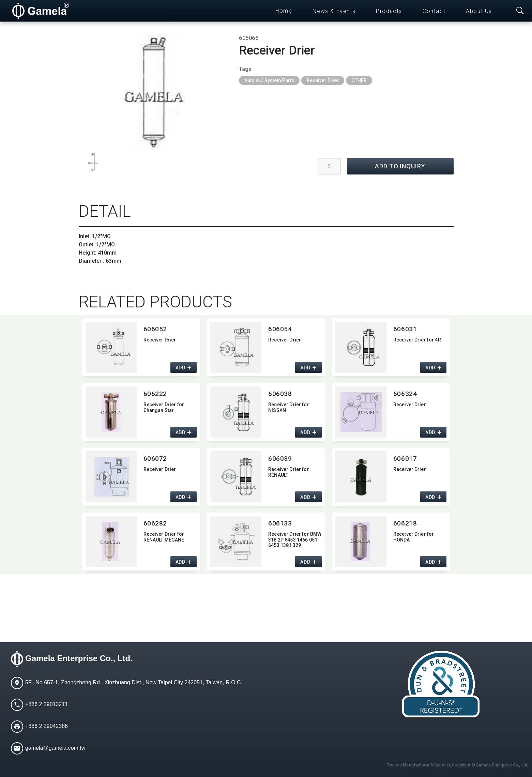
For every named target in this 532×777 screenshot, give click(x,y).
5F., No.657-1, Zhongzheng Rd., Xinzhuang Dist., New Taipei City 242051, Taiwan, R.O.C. (134, 682)
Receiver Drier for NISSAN (289, 407)
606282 (155, 523)
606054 (280, 329)
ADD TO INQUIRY (400, 166)
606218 (405, 523)
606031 (405, 329)
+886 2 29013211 (47, 704)
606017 (405, 459)
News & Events (334, 11)
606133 (280, 523)
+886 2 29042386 (47, 726)
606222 (155, 394)
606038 (280, 394)
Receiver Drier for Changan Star (164, 407)
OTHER (359, 80)
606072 (155, 459)
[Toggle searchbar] (520, 11)
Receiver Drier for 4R (417, 340)
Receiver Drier (323, 80)
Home (284, 11)
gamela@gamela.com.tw (55, 748)
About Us (479, 11)
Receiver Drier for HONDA (414, 537)
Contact (434, 11)
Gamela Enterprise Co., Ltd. (79, 658)
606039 (280, 459)
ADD (180, 368)
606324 (405, 394)
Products (389, 11)
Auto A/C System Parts (269, 80)
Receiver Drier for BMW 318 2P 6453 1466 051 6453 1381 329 (295, 540)
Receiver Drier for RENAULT (289, 472)
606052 (155, 329)
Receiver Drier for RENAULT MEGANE (164, 537)
